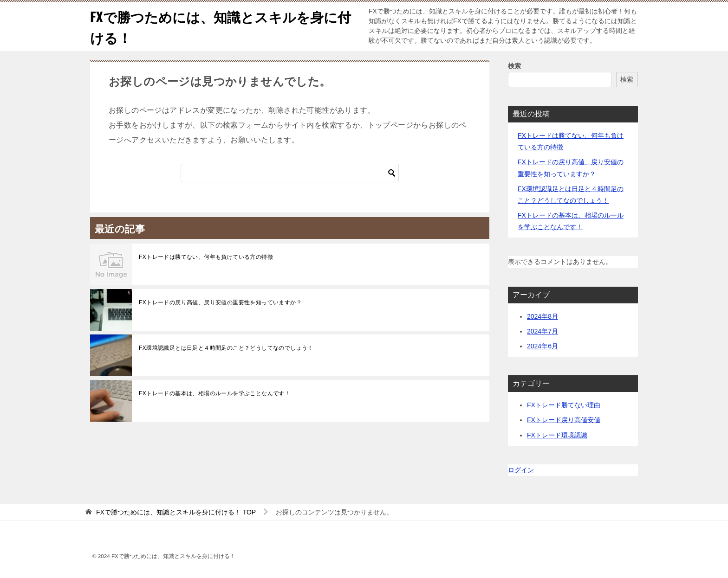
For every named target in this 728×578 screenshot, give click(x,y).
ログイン (521, 470)
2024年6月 (543, 346)
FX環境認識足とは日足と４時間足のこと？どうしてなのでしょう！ (226, 348)
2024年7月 (543, 331)
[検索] (290, 173)
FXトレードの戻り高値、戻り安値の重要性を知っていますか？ (220, 302)
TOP (176, 512)
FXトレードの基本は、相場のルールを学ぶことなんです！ (214, 393)
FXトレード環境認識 (557, 435)
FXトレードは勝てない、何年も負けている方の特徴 (206, 257)
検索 (514, 66)
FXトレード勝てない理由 (564, 405)
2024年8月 (543, 316)
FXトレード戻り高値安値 (564, 420)
